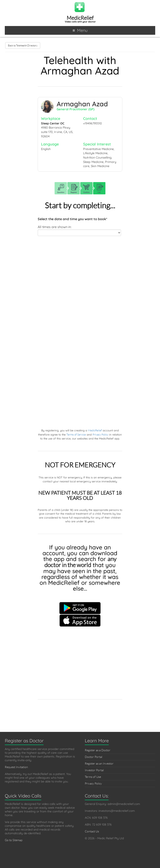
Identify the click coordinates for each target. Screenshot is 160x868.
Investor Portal (94, 770)
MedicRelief (80, 18)
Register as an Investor (99, 764)
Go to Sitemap (14, 840)
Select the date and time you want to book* (72, 219)
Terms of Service (76, 435)
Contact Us (92, 831)
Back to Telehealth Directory (23, 45)
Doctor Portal (94, 757)
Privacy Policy (100, 435)
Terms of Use (93, 777)
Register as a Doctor (98, 750)
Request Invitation (16, 767)
